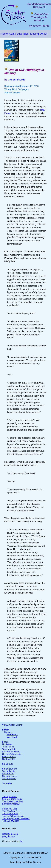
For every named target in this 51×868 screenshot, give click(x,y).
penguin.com (8, 836)
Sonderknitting (9, 771)
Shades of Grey (10, 809)
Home (4, 34)
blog (21, 841)
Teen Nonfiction (10, 749)
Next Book (12, 737)
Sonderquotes (9, 779)
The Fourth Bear (10, 814)
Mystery (8, 732)
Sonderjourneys (10, 769)
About (44, 34)
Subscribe (7, 783)
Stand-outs (16, 34)
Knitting (34, 34)
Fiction (6, 730)
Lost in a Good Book (12, 799)
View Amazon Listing (12, 725)
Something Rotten (11, 804)
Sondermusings (10, 776)
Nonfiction (7, 744)
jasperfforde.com (10, 834)
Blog (26, 34)
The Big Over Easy (11, 811)
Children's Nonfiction (12, 754)
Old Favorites (9, 759)
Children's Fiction (10, 752)
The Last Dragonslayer (13, 816)
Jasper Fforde (17, 80)
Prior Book (12, 735)
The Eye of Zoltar (11, 821)
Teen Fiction (8, 747)
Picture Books (9, 757)
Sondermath (8, 774)
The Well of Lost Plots (13, 801)
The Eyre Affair (9, 797)
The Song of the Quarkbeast (16, 818)
